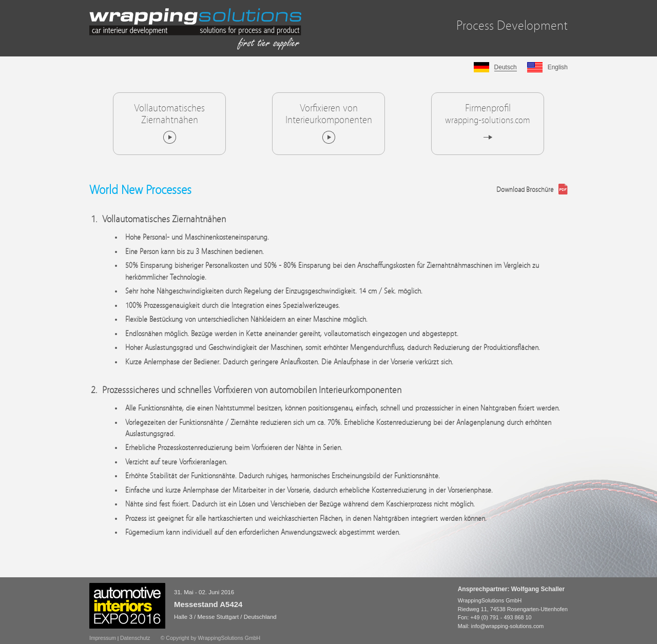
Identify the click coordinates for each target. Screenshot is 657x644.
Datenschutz (135, 638)
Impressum (103, 638)
